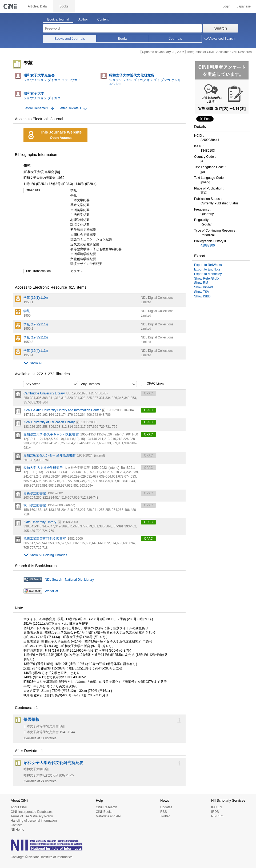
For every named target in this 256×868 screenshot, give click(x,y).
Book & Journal (58, 19)
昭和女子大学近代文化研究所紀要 (53, 763)
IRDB (215, 812)
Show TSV (202, 292)
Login (227, 6)
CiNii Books (104, 812)
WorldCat (51, 591)
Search (221, 28)
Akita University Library (40, 522)
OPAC (148, 410)
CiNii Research (106, 807)
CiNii (11, 6)
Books (123, 39)
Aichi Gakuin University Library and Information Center (62, 410)
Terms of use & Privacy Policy (32, 816)
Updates (166, 807)
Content (103, 19)
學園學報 (31, 720)
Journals (175, 39)
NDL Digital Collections (157, 298)
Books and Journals (70, 39)
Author (83, 19)
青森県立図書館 (35, 493)
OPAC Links (152, 384)
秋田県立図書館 (35, 505)
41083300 (208, 245)
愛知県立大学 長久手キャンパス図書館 (51, 434)
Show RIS (201, 283)
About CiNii (19, 807)
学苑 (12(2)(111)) (36, 324)
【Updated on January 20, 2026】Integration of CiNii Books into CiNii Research (195, 52)
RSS (164, 812)
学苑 (27, 311)
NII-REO (217, 816)
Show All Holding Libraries (48, 555)
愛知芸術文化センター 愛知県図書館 (49, 455)
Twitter (165, 816)
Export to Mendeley (208, 274)
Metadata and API (108, 816)
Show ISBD (202, 296)
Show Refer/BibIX (207, 278)
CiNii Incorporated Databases (32, 812)
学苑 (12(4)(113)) (36, 351)
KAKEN (217, 807)
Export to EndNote (207, 269)
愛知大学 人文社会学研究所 (43, 468)
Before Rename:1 (36, 108)
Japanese (244, 6)
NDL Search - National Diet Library (69, 580)
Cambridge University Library (44, 393)
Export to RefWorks (208, 265)
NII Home (17, 830)
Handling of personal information (34, 821)
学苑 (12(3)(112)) (36, 337)
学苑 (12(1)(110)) (36, 298)
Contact (16, 825)
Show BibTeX (204, 287)
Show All (36, 363)
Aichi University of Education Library (49, 422)
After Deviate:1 (71, 108)
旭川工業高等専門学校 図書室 (45, 539)
